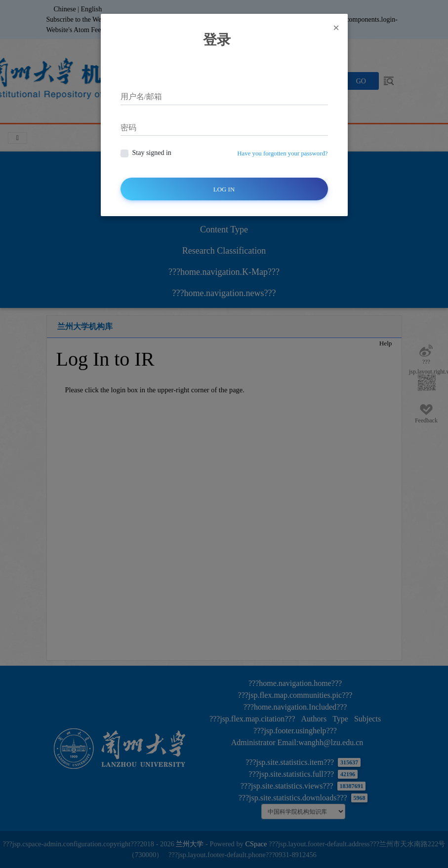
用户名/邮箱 (141, 96)
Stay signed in (152, 153)
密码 (128, 128)
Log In (224, 189)
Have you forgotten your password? (282, 153)
